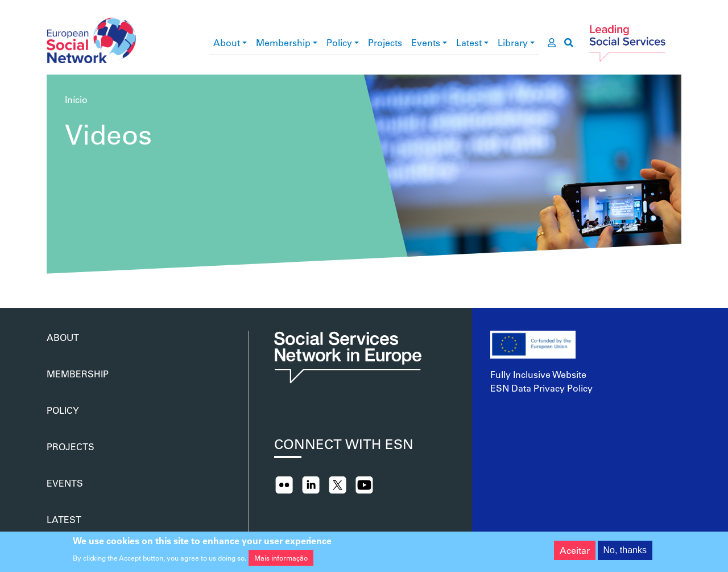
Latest (469, 42)
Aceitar (575, 552)
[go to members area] (552, 43)
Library (513, 42)
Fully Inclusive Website (538, 374)
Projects (385, 42)
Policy (339, 42)
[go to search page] (569, 43)
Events (426, 42)
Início (76, 99)
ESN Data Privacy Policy (541, 388)
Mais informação (281, 560)
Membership (283, 42)
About (227, 42)
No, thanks (625, 552)
